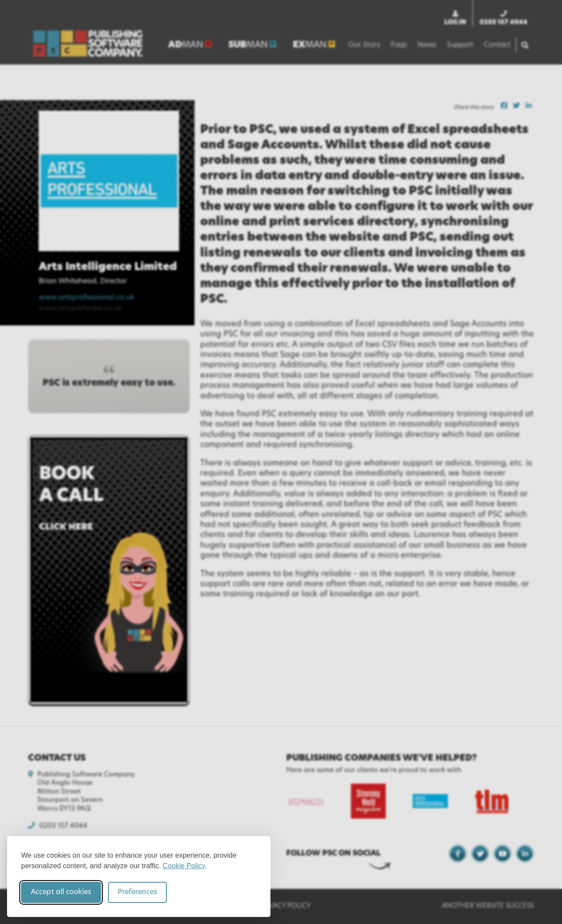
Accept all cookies (61, 892)
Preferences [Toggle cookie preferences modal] (137, 892)
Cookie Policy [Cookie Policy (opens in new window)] (184, 866)
